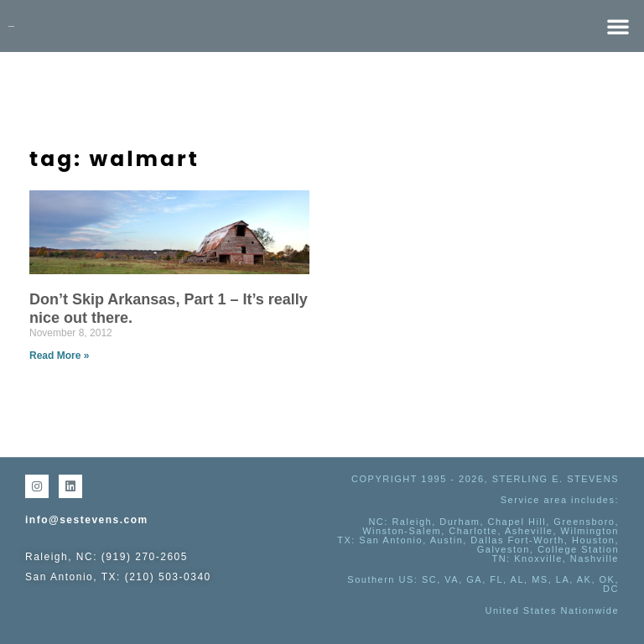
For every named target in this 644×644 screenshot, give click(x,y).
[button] (618, 26)
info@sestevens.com (87, 520)
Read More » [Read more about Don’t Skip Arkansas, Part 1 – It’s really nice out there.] (59, 356)
